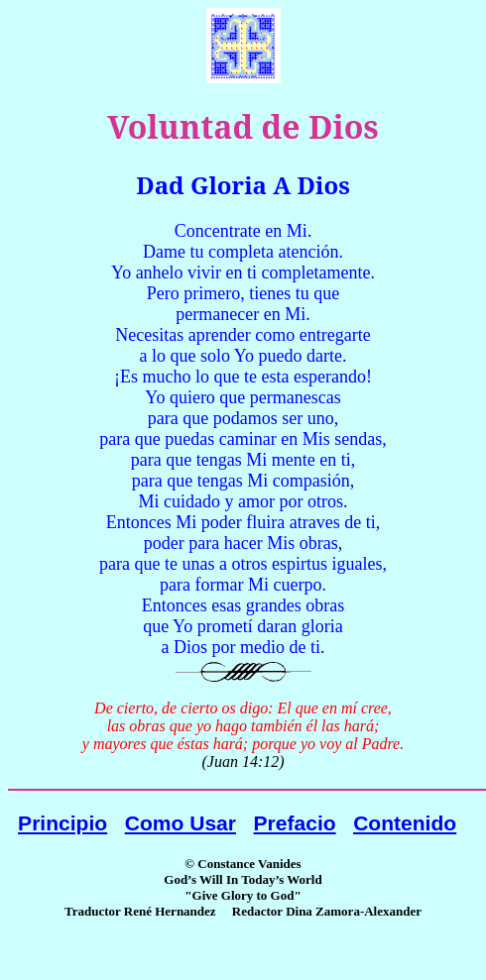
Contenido (405, 823)
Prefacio (295, 823)
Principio (62, 823)
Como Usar (181, 823)
